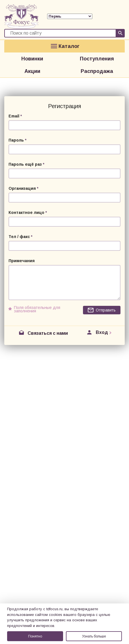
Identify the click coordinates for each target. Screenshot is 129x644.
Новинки (32, 59)
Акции (32, 71)
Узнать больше (94, 636)
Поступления (97, 59)
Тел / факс (19, 237)
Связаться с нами (48, 333)
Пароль (16, 140)
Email (14, 116)
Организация (22, 188)
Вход (102, 332)
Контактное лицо (26, 212)
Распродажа (97, 71)
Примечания (22, 261)
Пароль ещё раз (25, 164)
